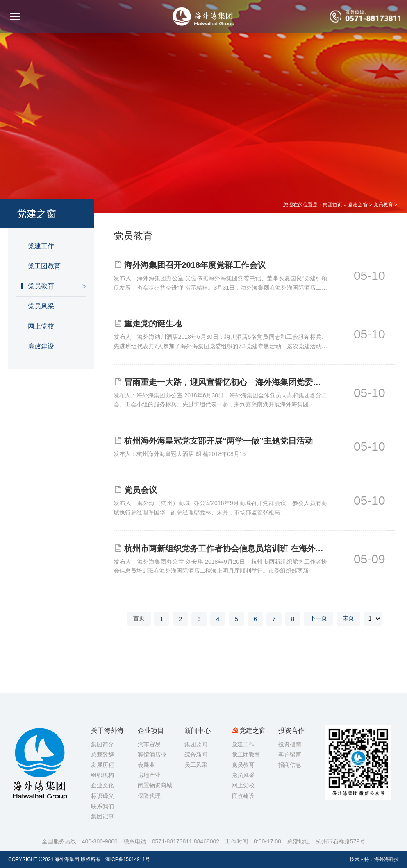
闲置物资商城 (155, 785)
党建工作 (41, 246)
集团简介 (102, 744)
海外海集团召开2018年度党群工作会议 (195, 265)
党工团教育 (44, 266)
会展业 (146, 765)
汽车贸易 (149, 744)
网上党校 (41, 326)
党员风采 (41, 306)
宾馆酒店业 (152, 755)
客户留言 (290, 755)
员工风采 (196, 765)
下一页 (318, 618)
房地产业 (149, 775)
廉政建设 (41, 346)
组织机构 (102, 775)
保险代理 (149, 796)
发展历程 (102, 765)
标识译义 (102, 796)
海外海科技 (387, 859)
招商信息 (290, 765)
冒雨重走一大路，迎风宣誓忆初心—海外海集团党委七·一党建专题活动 (226, 382)
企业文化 (102, 785)
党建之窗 (358, 205)
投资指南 (290, 744)
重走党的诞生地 (153, 324)
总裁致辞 (102, 755)
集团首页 (332, 205)
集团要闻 (196, 744)
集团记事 (102, 816)
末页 (348, 618)
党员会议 (141, 490)
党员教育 (383, 205)
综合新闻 (196, 755)
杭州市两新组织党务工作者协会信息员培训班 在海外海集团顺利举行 (226, 548)
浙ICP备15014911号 (128, 859)
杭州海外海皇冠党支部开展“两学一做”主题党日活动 (218, 441)
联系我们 (102, 806)
